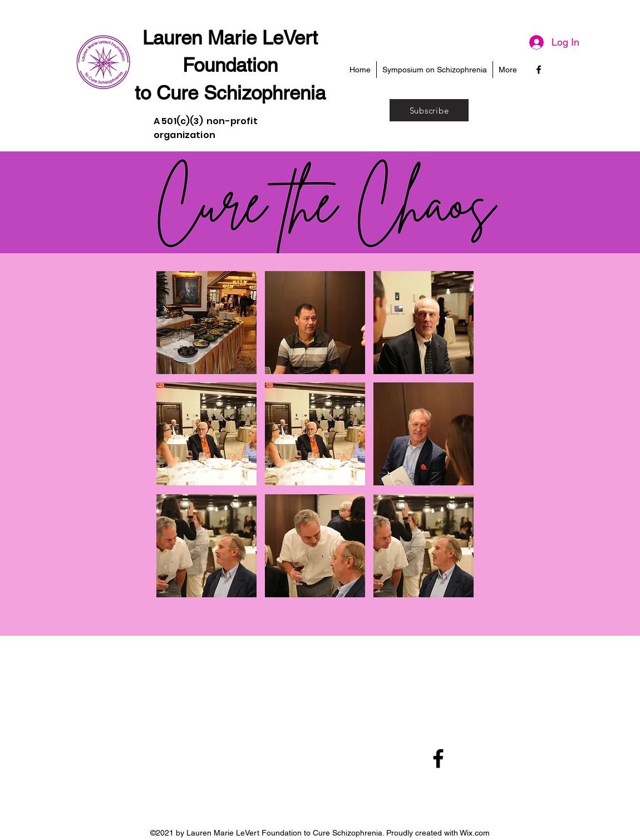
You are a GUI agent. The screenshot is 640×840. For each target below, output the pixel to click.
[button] (206, 323)
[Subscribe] (429, 110)
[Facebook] (539, 70)
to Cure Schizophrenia (230, 93)
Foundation (230, 65)
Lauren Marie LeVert (230, 38)
